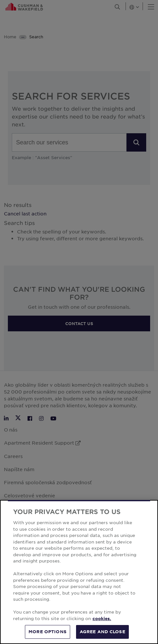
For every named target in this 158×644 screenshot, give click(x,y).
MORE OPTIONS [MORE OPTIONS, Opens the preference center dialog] (48, 632)
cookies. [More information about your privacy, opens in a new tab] (102, 618)
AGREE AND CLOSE (102, 632)
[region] (79, 572)
